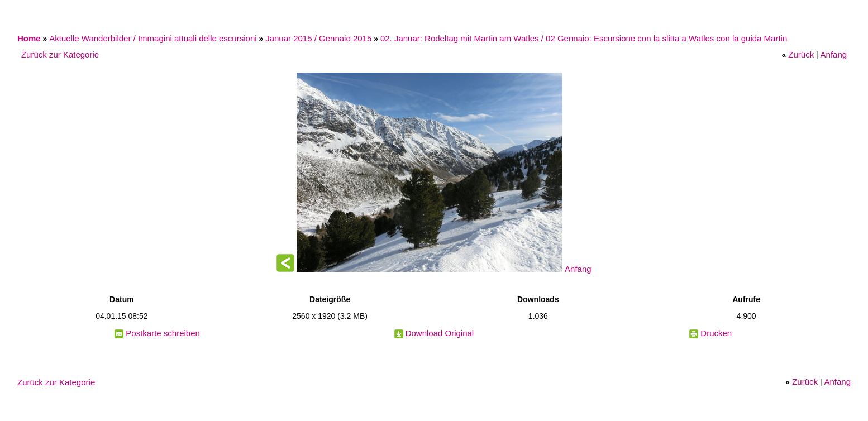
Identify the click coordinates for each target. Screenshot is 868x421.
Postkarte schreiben (163, 333)
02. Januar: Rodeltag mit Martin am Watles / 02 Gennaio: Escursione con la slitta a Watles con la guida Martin (584, 38)
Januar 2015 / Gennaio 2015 (318, 38)
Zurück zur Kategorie (60, 54)
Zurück (801, 54)
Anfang (834, 54)
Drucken (716, 333)
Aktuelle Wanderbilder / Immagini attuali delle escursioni (153, 38)
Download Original (440, 333)
